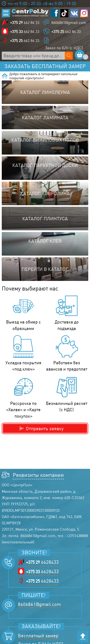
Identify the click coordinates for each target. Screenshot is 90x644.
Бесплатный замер (38, 636)
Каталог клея (45, 241)
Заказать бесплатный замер (45, 66)
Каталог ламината (45, 118)
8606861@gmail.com (69, 23)
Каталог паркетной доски (45, 165)
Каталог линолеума (45, 92)
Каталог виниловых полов (45, 140)
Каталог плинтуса (45, 219)
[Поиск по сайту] (69, 56)
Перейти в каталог (45, 269)
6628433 (42, 562)
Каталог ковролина (45, 193)
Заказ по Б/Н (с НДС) (64, 48)
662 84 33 (25, 23)
